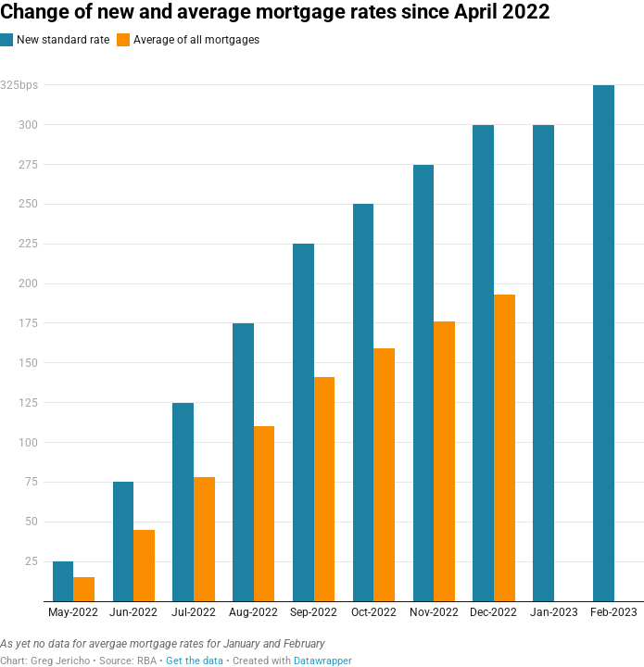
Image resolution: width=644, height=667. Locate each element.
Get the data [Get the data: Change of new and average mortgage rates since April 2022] (195, 661)
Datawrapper (323, 661)
